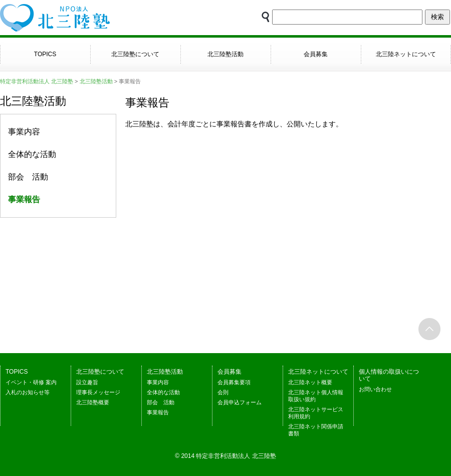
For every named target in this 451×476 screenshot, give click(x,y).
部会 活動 (28, 177)
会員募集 (316, 54)
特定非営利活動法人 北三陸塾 (37, 81)
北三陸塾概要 (93, 402)
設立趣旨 (87, 382)
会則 (223, 392)
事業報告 (158, 412)
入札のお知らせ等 (28, 392)
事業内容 (24, 132)
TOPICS (45, 54)
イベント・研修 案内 (31, 382)
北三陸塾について (135, 54)
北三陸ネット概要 (310, 382)
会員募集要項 (234, 382)
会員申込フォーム (240, 402)
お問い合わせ (375, 389)
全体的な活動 (32, 154)
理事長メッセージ (98, 392)
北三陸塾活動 (225, 54)
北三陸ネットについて (406, 54)
